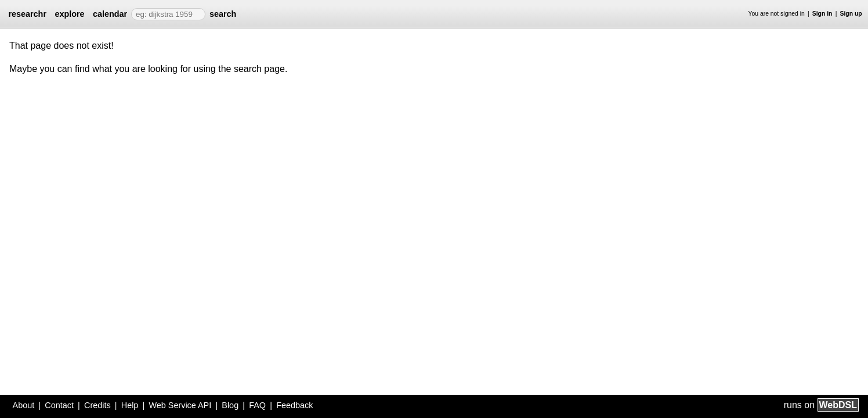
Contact (59, 405)
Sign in (822, 14)
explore (69, 14)
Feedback (294, 405)
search (223, 14)
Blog (230, 405)
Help (130, 405)
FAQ (257, 405)
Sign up (851, 14)
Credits (97, 405)
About (24, 405)
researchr (27, 14)
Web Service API (180, 405)
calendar (110, 14)
